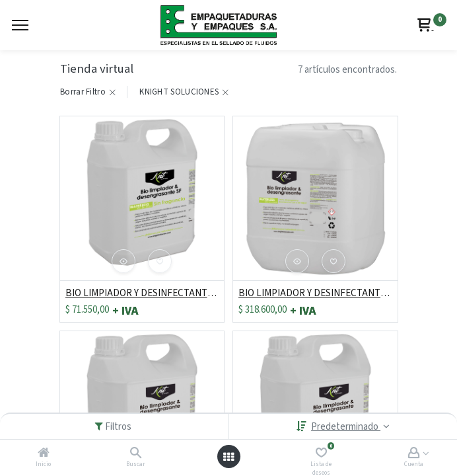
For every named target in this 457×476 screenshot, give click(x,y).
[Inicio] (44, 454)
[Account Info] (414, 454)
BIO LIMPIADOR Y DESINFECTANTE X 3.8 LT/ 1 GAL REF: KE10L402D (142, 293)
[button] (123, 261)
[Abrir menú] (228, 457)
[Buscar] (136, 454)
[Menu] (20, 25)
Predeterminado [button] (346, 427)
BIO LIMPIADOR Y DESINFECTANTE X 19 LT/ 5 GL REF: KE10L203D (315, 293)
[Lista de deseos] (321, 454)
